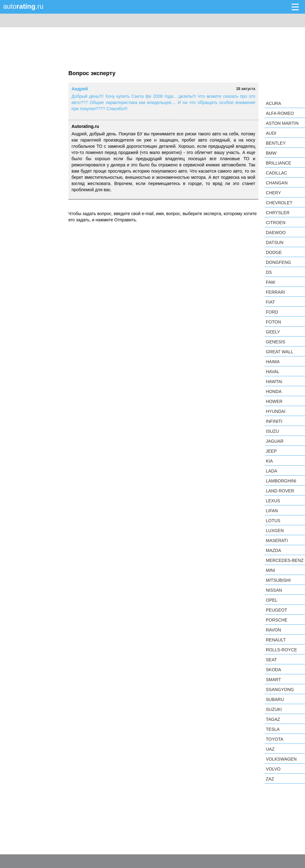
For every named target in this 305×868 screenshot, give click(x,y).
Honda (274, 391)
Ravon (273, 630)
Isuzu (272, 431)
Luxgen (275, 531)
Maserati (277, 540)
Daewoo (276, 233)
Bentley (276, 143)
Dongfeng (278, 262)
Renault (276, 640)
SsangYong (280, 689)
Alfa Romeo (280, 113)
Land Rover (280, 491)
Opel (272, 600)
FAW (270, 282)
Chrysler (278, 213)
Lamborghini (281, 481)
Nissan (274, 590)
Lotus (273, 521)
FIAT (270, 302)
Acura (273, 103)
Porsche (277, 620)
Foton (273, 322)
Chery (273, 193)
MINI (270, 570)
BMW (271, 153)
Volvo (273, 769)
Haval (273, 372)
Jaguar (275, 441)
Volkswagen (281, 759)
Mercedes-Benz (285, 560)
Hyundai (276, 411)
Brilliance (279, 163)
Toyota (275, 739)
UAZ (270, 749)
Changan (277, 183)
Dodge (274, 252)
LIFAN (272, 511)
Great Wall (280, 352)
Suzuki (274, 709)
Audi (271, 133)
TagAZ (273, 719)
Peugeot (276, 610)
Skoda (273, 670)
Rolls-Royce (281, 650)
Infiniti (274, 421)
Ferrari (275, 292)
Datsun (275, 242)
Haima (273, 362)
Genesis (275, 342)
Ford (272, 312)
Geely (273, 332)
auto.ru (23, 6)
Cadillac (276, 173)
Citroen (276, 223)
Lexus (273, 501)
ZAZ (270, 779)
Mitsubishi (278, 580)
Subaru (275, 699)
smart (273, 680)
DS (269, 272)
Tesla (273, 729)
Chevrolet (279, 203)
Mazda (273, 550)
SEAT (271, 660)
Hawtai (274, 382)
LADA (272, 471)
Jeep (271, 451)
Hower (274, 401)
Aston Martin (282, 123)
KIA (269, 461)
